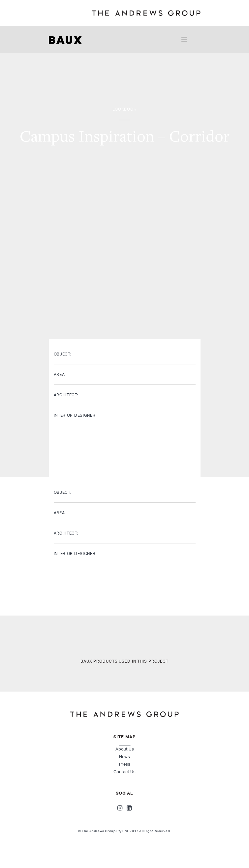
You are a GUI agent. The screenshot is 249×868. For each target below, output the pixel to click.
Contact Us (124, 772)
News (124, 757)
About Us (125, 749)
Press (125, 764)
